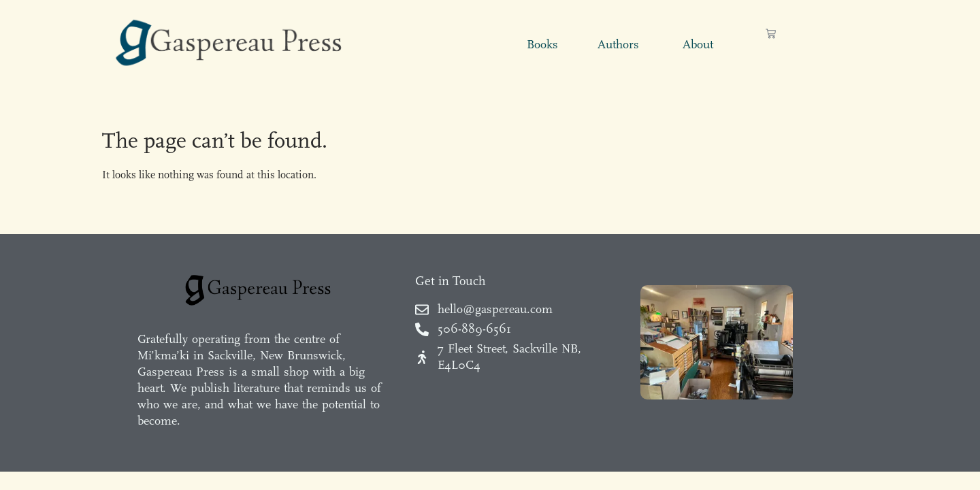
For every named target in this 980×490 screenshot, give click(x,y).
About (698, 45)
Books (542, 45)
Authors (618, 45)
